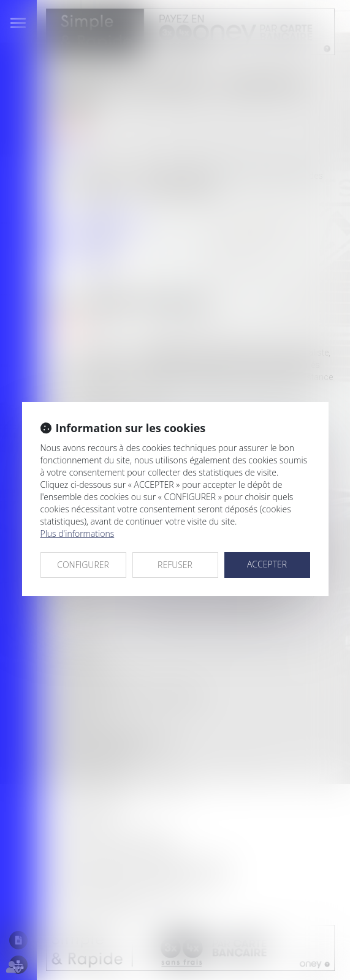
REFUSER (175, 565)
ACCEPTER (267, 564)
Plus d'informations (78, 533)
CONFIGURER (83, 565)
